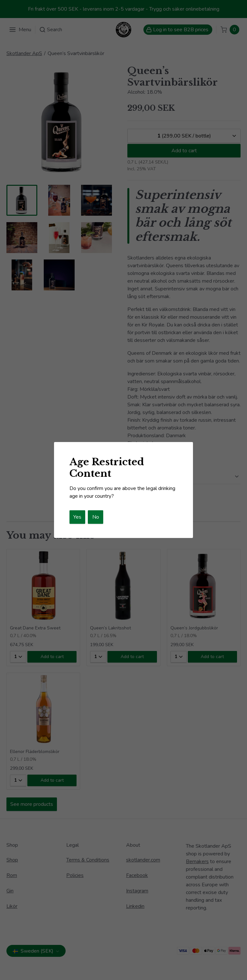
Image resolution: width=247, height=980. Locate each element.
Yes (77, 517)
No (96, 517)
